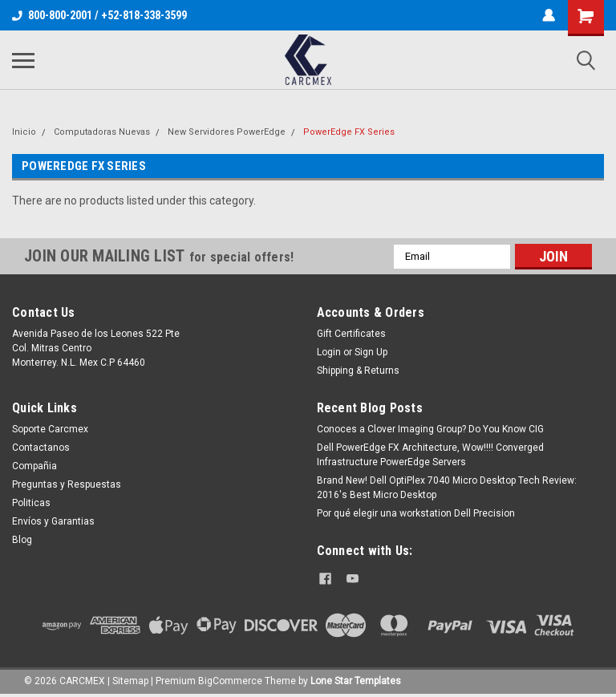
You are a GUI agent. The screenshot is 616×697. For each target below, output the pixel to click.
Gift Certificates (351, 334)
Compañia (34, 466)
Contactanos (41, 448)
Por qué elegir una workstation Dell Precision (416, 513)
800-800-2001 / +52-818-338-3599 (99, 15)
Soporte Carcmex (50, 429)
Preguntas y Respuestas (67, 484)
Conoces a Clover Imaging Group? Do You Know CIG (430, 429)
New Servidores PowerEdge (227, 132)
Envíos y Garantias (53, 521)
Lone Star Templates (356, 681)
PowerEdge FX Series (349, 132)
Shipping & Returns (358, 371)
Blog (22, 540)
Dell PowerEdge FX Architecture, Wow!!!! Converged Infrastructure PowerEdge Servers (430, 455)
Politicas (31, 503)
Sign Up (371, 352)
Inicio (24, 132)
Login (329, 352)
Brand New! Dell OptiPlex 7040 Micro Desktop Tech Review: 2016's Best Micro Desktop (447, 488)
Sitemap (130, 681)
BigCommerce (230, 681)
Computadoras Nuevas (102, 132)
